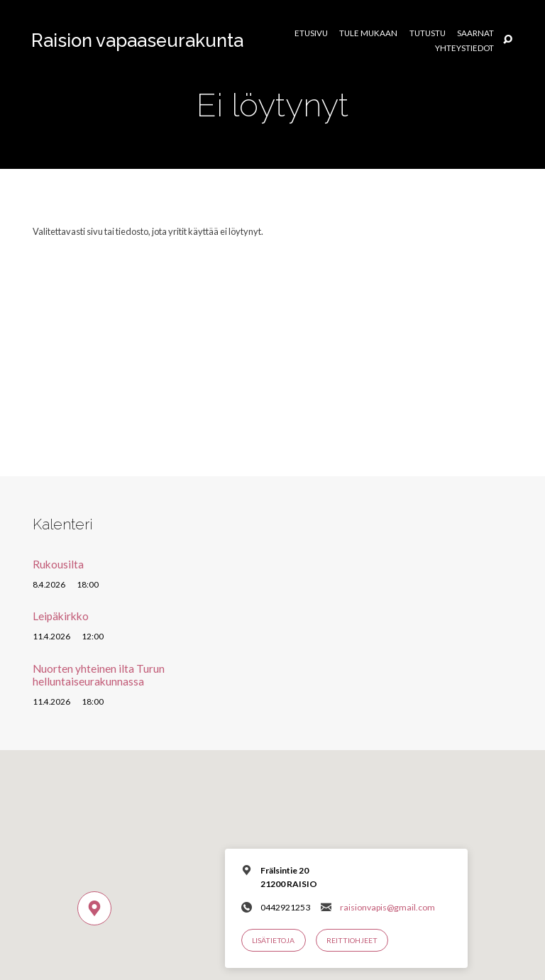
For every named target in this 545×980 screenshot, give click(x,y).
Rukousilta (58, 564)
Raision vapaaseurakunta (137, 40)
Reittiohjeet (352, 940)
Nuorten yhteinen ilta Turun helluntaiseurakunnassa (99, 675)
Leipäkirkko (61, 616)
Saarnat (475, 33)
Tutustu (428, 33)
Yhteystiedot (464, 48)
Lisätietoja (273, 940)
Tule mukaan (368, 33)
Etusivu (311, 33)
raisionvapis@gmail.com (387, 907)
